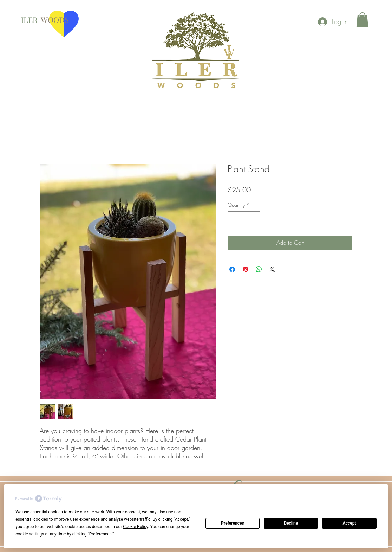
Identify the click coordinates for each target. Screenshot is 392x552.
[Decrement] (233, 218)
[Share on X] (272, 269)
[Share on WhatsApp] (259, 269)
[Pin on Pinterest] (246, 269)
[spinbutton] (244, 218)
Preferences (233, 523)
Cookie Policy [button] (135, 527)
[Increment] (254, 218)
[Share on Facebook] (232, 269)
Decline (291, 523)
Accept (349, 523)
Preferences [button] (100, 534)
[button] (362, 20)
